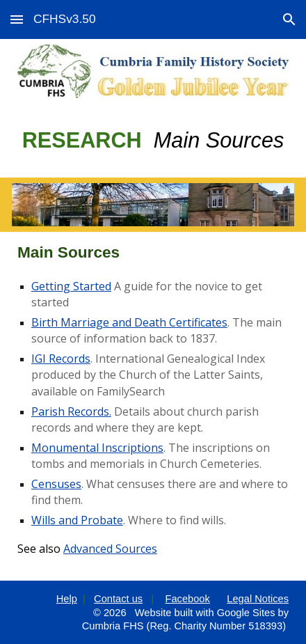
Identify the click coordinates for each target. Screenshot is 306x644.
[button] (17, 19)
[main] (153, 141)
